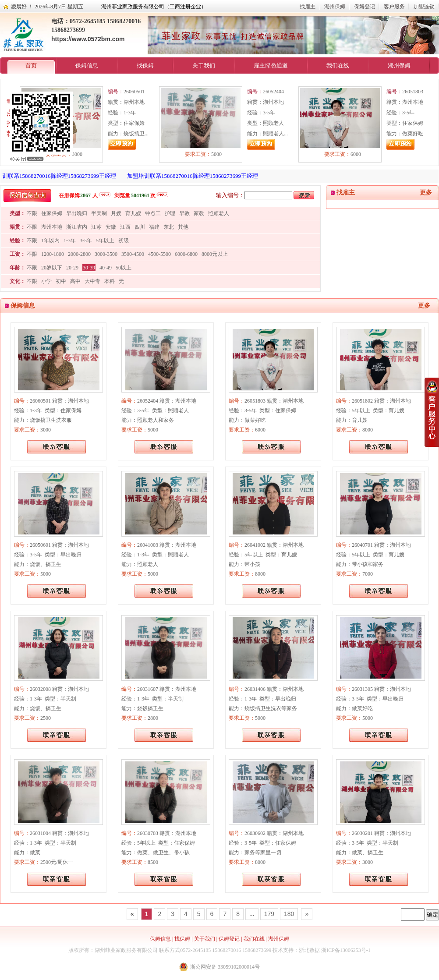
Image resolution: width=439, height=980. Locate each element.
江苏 (96, 227)
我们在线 (338, 65)
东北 (169, 227)
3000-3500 (106, 254)
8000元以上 (215, 254)
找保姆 (145, 65)
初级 (124, 241)
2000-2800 (79, 254)
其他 (183, 227)
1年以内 (50, 241)
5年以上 (105, 241)
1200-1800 (53, 254)
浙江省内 (77, 227)
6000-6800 (186, 254)
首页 (31, 65)
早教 (184, 213)
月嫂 (116, 213)
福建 (154, 227)
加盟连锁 (424, 7)
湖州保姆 (335, 7)
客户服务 (394, 7)
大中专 (92, 281)
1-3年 (70, 241)
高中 (75, 281)
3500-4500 (133, 254)
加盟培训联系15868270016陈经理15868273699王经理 (197, 176)
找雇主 (308, 7)
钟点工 (153, 213)
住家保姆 (52, 213)
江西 (125, 227)
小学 (46, 281)
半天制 (99, 213)
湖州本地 (52, 227)
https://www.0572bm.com (88, 39)
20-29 (72, 268)
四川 (140, 227)
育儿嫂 (133, 213)
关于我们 (204, 65)
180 (289, 914)
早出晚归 (77, 213)
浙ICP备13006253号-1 (346, 950)
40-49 (106, 268)
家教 (199, 213)
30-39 (89, 268)
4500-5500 (159, 254)
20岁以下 (52, 268)
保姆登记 (365, 7)
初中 (61, 281)
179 (269, 914)
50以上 (124, 268)
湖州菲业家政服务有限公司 (126, 950)
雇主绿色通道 (271, 65)
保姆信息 (87, 65)
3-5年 (86, 241)
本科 (110, 281)
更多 (426, 193)
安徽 (111, 227)
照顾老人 (219, 213)
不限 (32, 213)
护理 (170, 213)
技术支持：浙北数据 (296, 950)
